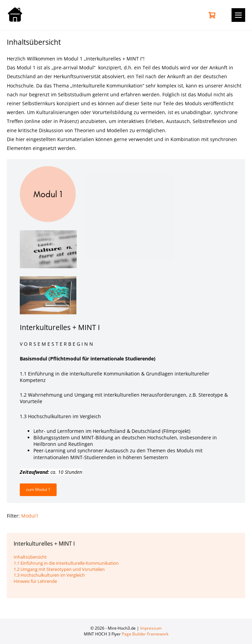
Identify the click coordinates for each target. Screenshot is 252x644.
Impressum (151, 628)
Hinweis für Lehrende (35, 581)
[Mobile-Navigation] (238, 15)
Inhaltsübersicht (30, 557)
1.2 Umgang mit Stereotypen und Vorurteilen (59, 569)
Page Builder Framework (145, 634)
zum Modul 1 (38, 489)
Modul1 (30, 516)
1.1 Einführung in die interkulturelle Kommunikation (66, 563)
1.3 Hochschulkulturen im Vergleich (49, 575)
